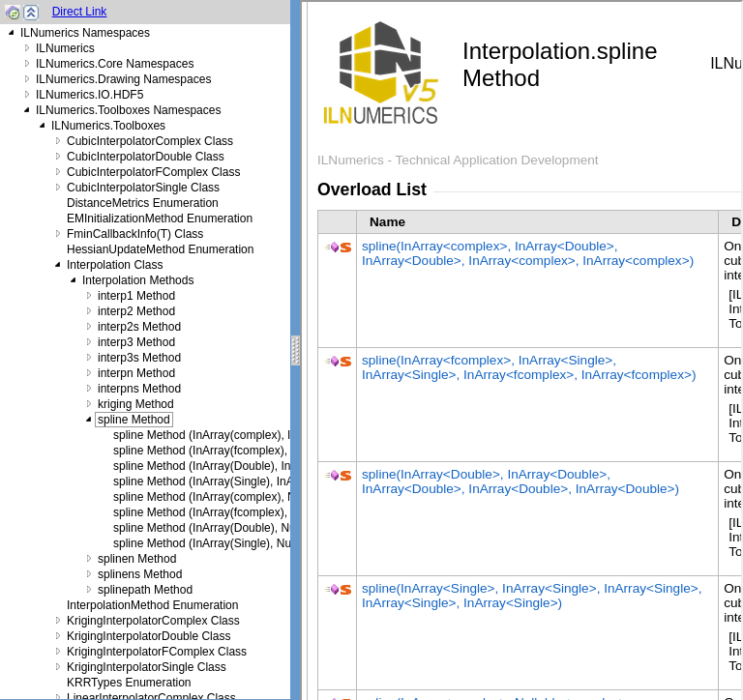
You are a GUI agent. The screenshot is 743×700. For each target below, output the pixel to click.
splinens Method (140, 574)
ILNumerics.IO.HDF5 (89, 95)
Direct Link (80, 12)
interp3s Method (139, 358)
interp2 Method (136, 311)
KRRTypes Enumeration (129, 683)
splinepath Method (145, 590)
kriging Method (136, 404)
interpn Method (136, 373)
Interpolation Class (115, 265)
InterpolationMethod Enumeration (152, 605)
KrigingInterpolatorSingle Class (147, 667)
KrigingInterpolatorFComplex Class (157, 652)
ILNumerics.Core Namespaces (115, 64)
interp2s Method (139, 327)
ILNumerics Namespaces (85, 33)
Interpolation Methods (138, 280)
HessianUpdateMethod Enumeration (160, 249)
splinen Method (137, 559)
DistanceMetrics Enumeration (143, 203)
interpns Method (139, 389)
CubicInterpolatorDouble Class (146, 157)
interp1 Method (136, 296)
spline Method (134, 420)
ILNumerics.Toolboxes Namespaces (128, 110)
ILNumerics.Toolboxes (108, 126)
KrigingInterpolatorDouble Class (149, 636)
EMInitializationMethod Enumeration (160, 219)
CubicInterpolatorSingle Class (143, 188)
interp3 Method (136, 342)
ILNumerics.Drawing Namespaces (123, 79)
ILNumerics (65, 48)
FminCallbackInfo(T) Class (135, 234)
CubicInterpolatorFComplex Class (153, 172)
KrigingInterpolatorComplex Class (153, 621)
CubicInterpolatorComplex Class (150, 141)
